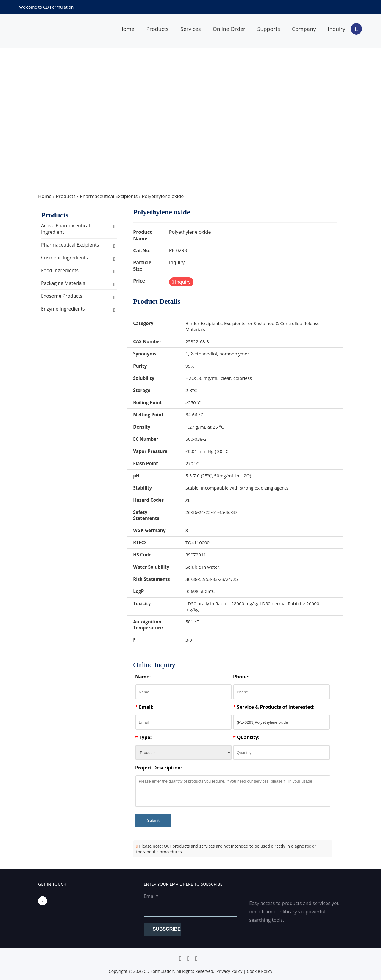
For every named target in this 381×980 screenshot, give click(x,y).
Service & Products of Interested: (274, 707)
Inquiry (337, 29)
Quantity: (246, 737)
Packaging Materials (63, 283)
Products (157, 29)
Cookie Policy (260, 971)
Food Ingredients (60, 270)
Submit (153, 820)
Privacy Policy (229, 971)
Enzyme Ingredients (63, 309)
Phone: (241, 677)
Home (127, 29)
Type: (143, 737)
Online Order (229, 29)
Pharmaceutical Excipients (109, 196)
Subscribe (167, 929)
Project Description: (159, 768)
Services (190, 29)
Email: (144, 707)
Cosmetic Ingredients (64, 258)
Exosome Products (62, 296)
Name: (143, 677)
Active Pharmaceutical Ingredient (65, 229)
